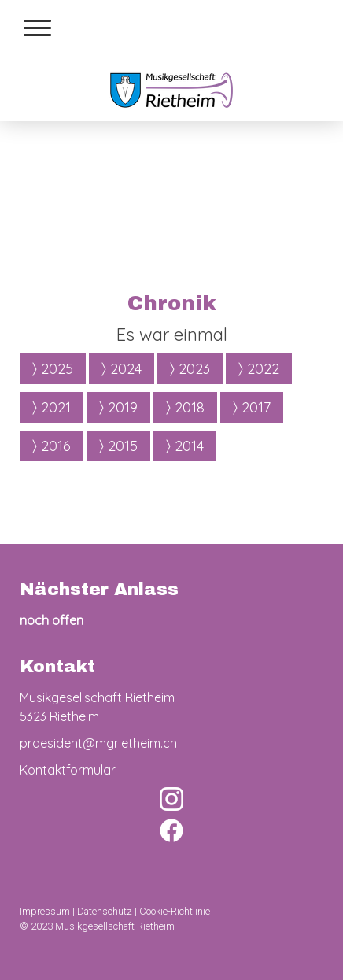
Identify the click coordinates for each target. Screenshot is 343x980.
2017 (252, 407)
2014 (185, 445)
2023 (190, 368)
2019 (118, 407)
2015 (118, 445)
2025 (53, 368)
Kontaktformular (68, 770)
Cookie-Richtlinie (175, 911)
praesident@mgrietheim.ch (98, 743)
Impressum (45, 911)
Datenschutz (105, 911)
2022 (259, 368)
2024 (122, 368)
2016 (52, 445)
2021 (52, 407)
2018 (185, 407)
